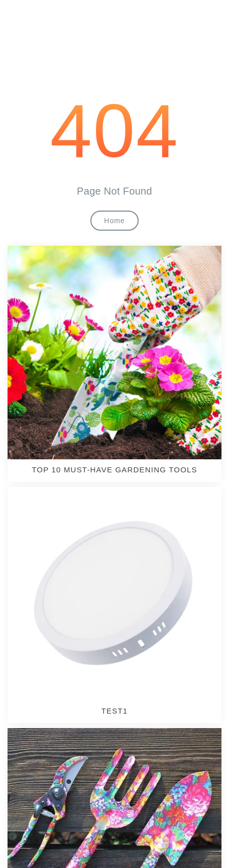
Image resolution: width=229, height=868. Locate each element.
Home (114, 221)
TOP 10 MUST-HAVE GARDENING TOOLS (114, 470)
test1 (115, 711)
